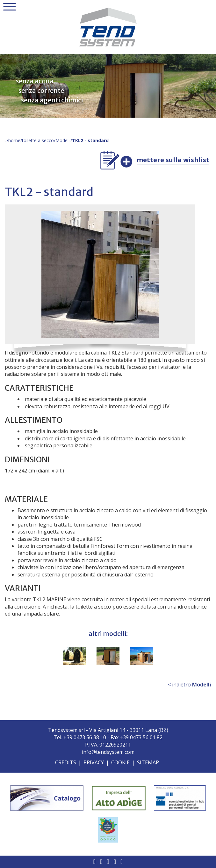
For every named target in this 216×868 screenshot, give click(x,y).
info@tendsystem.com (108, 752)
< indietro (190, 685)
